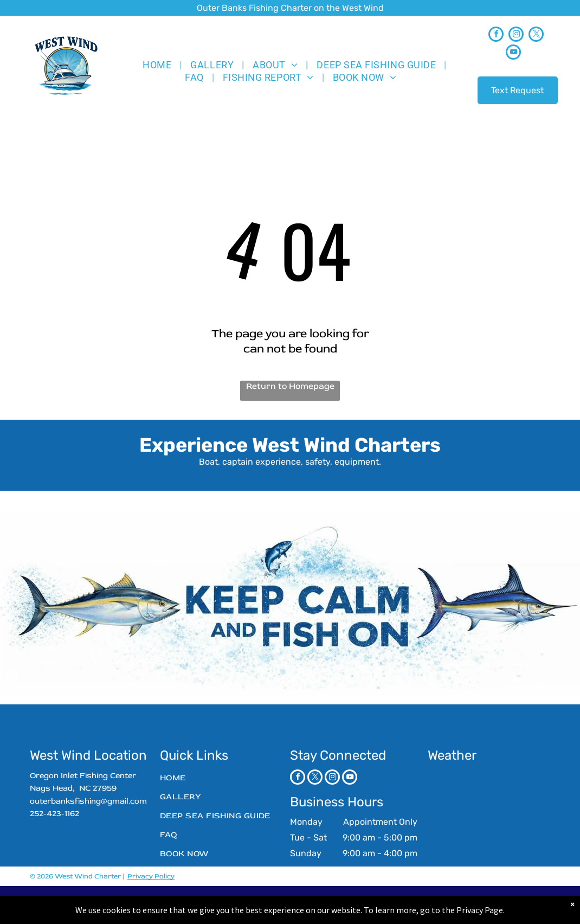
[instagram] (516, 36)
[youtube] (513, 53)
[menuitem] (158, 65)
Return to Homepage (290, 386)
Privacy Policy (151, 876)
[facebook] (496, 36)
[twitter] (536, 36)
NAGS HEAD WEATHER (489, 810)
